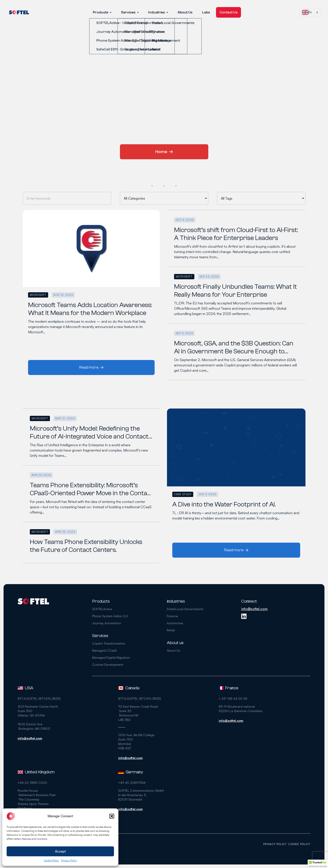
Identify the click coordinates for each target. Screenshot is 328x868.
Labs (206, 12)
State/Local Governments (185, 609)
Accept (60, 851)
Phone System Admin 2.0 (110, 616)
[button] (112, 816)
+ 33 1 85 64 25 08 (233, 698)
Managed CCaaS (104, 650)
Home (164, 152)
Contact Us (228, 12)
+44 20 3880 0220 (32, 783)
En (307, 12)
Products (102, 12)
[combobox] (310, 12)
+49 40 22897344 (132, 783)
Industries (158, 12)
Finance (172, 616)
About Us (185, 12)
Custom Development (108, 665)
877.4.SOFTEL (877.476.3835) (39, 698)
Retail (171, 630)
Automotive (175, 623)
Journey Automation (107, 623)
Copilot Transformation (109, 643)
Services (130, 12)
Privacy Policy (69, 860)
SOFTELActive (102, 609)
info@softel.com (254, 609)
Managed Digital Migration (111, 657)
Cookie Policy (51, 860)
